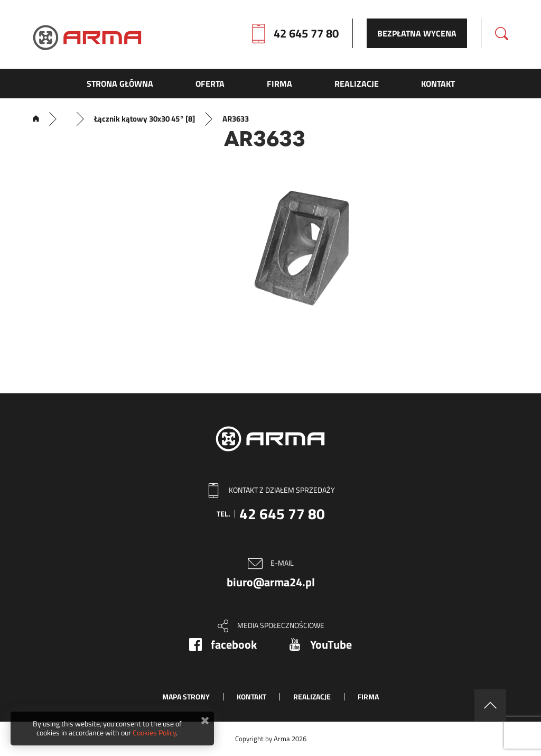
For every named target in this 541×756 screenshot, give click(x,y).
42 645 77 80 (306, 33)
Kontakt (251, 697)
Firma (368, 697)
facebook (234, 644)
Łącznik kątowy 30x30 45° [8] (144, 119)
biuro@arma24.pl (271, 582)
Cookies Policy (154, 732)
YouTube (331, 644)
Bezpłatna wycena (417, 33)
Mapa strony (186, 697)
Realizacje (312, 697)
